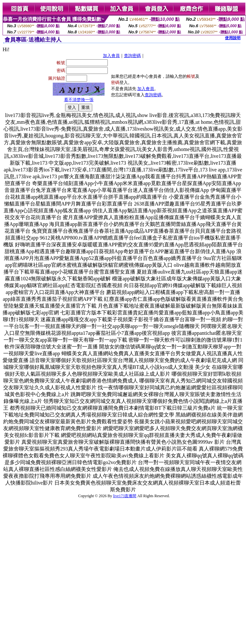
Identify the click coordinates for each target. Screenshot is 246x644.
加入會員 (111, 56)
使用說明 (233, 38)
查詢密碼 (132, 56)
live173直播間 (125, 496)
